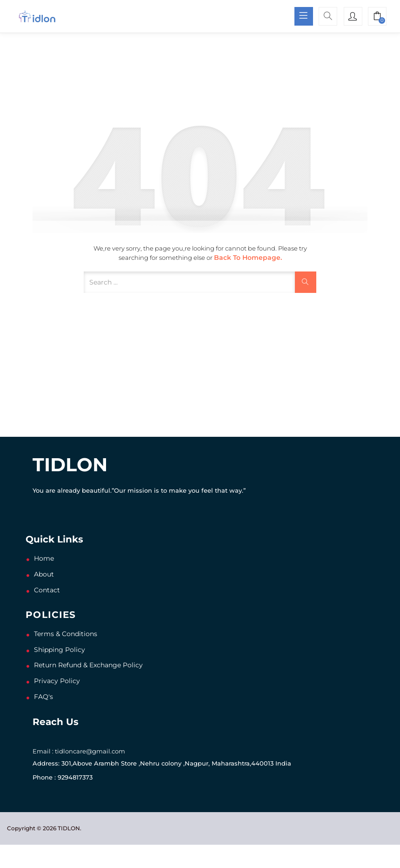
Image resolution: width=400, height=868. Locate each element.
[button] (377, 17)
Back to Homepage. (248, 258)
